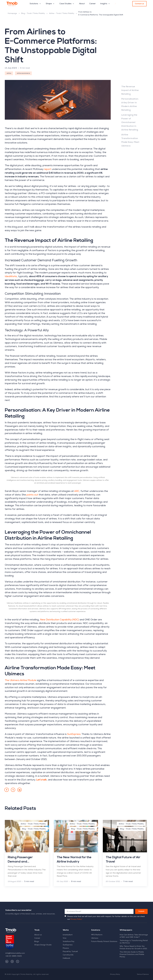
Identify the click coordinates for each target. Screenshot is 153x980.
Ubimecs (95, 938)
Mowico (66, 948)
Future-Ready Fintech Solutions (104, 942)
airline (9, 73)
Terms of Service (143, 974)
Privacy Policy (115, 974)
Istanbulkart (68, 935)
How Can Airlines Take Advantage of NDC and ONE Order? (134, 936)
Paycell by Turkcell (70, 952)
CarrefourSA (68, 955)
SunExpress (68, 945)
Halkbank (66, 958)
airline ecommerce (23, 73)
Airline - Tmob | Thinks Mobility (62, 14)
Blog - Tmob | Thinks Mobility (33, 14)
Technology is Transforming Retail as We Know (134, 942)
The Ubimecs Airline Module (20, 681)
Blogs (37, 942)
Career (37, 938)
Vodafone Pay (69, 942)
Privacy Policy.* (76, 919)
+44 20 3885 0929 (14, 956)
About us (38, 935)
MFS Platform (97, 935)
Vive (65, 938)
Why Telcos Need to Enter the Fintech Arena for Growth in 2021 (133, 948)
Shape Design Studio (43, 945)
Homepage (12, 14)
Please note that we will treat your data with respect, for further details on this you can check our (106, 918)
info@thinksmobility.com (15, 953)
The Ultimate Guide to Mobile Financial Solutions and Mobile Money (132, 955)
